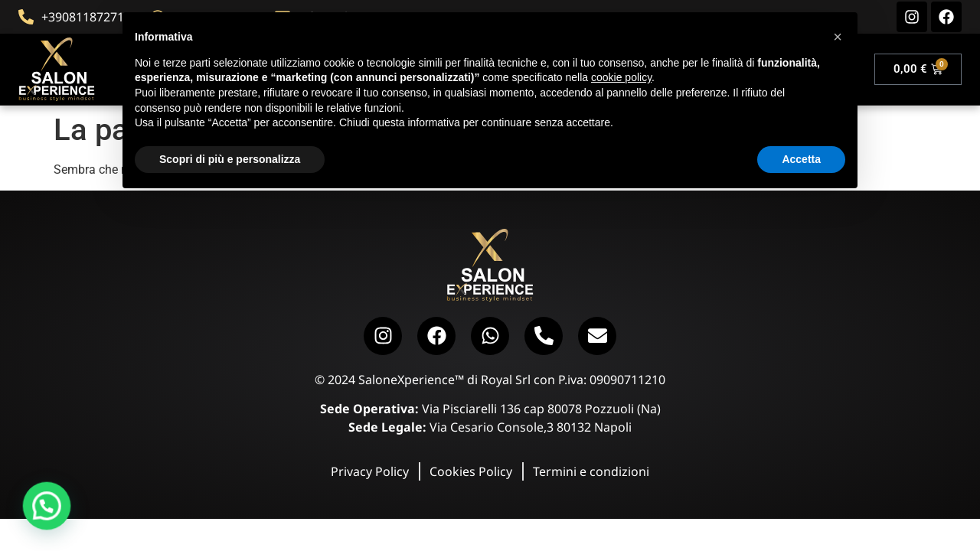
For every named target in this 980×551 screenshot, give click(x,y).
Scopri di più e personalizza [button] (230, 159)
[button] (28, 512)
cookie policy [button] (621, 77)
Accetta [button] (801, 159)
